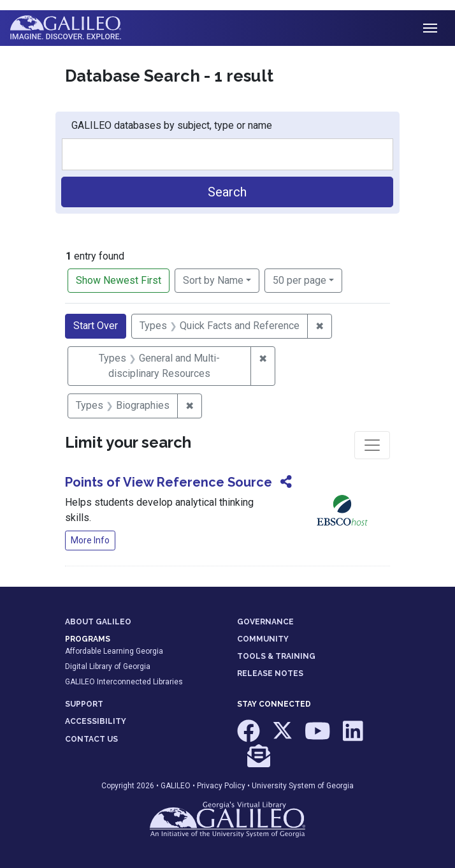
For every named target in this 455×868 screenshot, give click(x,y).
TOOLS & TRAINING (276, 656)
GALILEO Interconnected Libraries (124, 682)
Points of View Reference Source (169, 482)
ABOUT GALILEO (98, 622)
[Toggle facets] (372, 445)
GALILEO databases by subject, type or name (172, 125)
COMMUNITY (263, 639)
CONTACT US (91, 739)
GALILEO (176, 786)
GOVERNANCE (265, 622)
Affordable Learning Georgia (114, 651)
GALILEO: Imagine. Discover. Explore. (76, 28)
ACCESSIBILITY (96, 721)
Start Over (96, 326)
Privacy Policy (221, 786)
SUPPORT (84, 704)
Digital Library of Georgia (108, 666)
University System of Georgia (303, 786)
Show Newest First (119, 280)
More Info (90, 540)
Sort (213, 280)
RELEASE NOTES (270, 673)
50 (300, 279)
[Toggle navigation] (430, 28)
